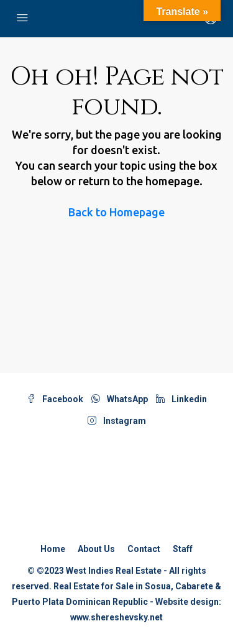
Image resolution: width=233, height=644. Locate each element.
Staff (183, 549)
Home (53, 549)
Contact (144, 549)
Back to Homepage (116, 212)
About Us (96, 549)
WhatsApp (120, 399)
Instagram (117, 421)
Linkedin (181, 399)
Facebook (55, 399)
